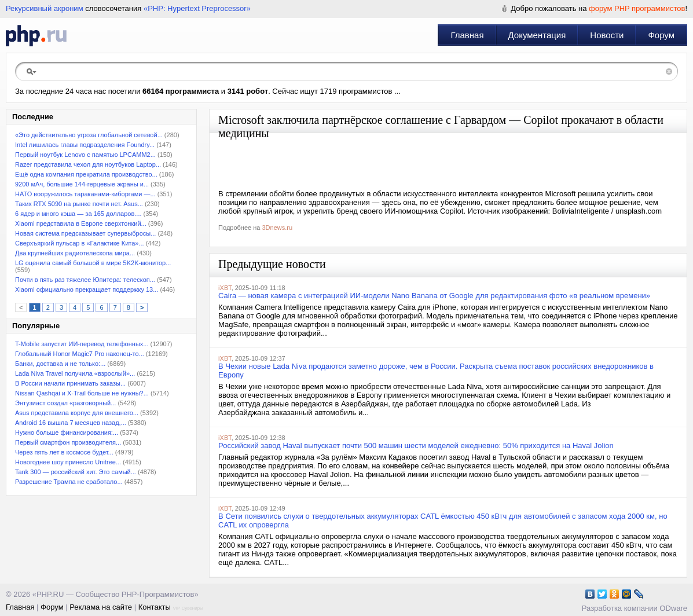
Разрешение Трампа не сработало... (69, 482)
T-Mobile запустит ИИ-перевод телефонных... (82, 344)
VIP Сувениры (188, 608)
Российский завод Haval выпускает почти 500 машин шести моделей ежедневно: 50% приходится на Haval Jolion (416, 445)
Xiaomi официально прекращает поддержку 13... (87, 289)
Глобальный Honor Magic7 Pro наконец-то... (80, 354)
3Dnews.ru (277, 228)
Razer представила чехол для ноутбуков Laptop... (88, 164)
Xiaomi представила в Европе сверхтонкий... (81, 223)
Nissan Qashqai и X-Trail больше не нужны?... (82, 393)
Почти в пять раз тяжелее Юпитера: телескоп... (85, 280)
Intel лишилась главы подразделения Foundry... (85, 145)
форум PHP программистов (637, 8)
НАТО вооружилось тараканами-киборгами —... (85, 194)
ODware (673, 608)
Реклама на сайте (101, 607)
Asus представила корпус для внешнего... (77, 413)
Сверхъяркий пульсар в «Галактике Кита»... (80, 243)
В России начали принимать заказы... (70, 383)
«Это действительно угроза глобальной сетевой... (89, 135)
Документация (537, 35)
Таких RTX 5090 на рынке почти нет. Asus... (79, 204)
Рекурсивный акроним (45, 8)
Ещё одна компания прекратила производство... (86, 174)
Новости (607, 35)
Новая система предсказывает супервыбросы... (85, 233)
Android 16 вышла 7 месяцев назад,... (71, 423)
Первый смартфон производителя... (68, 442)
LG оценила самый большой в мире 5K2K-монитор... (93, 263)
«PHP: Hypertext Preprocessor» (197, 8)
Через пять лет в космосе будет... (64, 452)
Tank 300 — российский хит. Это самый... (76, 472)
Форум (661, 35)
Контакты (155, 607)
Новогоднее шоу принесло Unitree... (68, 462)
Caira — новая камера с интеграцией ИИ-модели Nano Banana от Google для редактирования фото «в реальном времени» (434, 296)
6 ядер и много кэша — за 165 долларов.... (78, 214)
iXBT (225, 288)
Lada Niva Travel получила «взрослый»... (75, 373)
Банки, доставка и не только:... (60, 364)
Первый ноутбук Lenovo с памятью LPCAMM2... (85, 155)
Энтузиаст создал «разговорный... (65, 403)
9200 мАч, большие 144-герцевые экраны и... (82, 184)
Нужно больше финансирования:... (67, 432)
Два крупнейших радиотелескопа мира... (75, 253)
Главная (467, 35)
